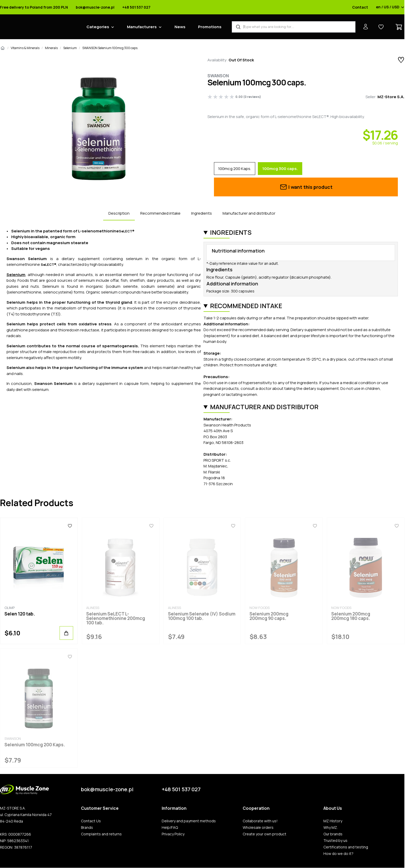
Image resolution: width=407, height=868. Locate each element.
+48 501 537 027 (136, 7)
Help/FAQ (170, 828)
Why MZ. (331, 828)
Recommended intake (160, 213)
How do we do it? (338, 854)
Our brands (333, 834)
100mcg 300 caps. (280, 169)
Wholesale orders (258, 828)
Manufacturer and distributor (249, 213)
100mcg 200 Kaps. (235, 169)
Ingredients (202, 213)
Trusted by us (335, 841)
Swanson (218, 76)
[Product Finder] (294, 27)
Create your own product (264, 834)
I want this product (306, 187)
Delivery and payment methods (189, 821)
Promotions (210, 27)
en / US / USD (390, 7)
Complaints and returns (101, 834)
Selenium (70, 48)
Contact (360, 7)
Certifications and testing (346, 847)
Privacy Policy (173, 834)
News (180, 27)
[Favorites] (70, 526)
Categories (98, 27)
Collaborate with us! (260, 821)
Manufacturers (142, 27)
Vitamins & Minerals (25, 48)
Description (119, 213)
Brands (87, 828)
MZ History (333, 821)
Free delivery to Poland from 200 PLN (34, 7)
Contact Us (91, 821)
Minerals (51, 48)
